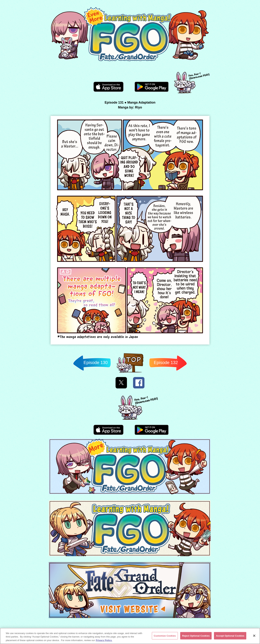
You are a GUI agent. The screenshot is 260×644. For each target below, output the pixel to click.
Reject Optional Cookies (196, 636)
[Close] (254, 636)
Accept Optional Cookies (230, 636)
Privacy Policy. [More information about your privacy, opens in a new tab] (104, 641)
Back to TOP (130, 372)
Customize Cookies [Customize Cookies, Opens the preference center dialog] (165, 636)
